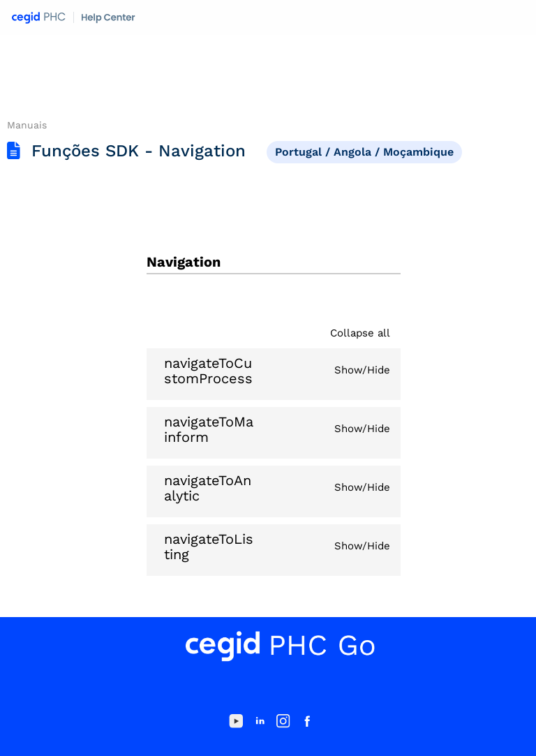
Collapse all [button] (360, 333)
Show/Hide (362, 370)
